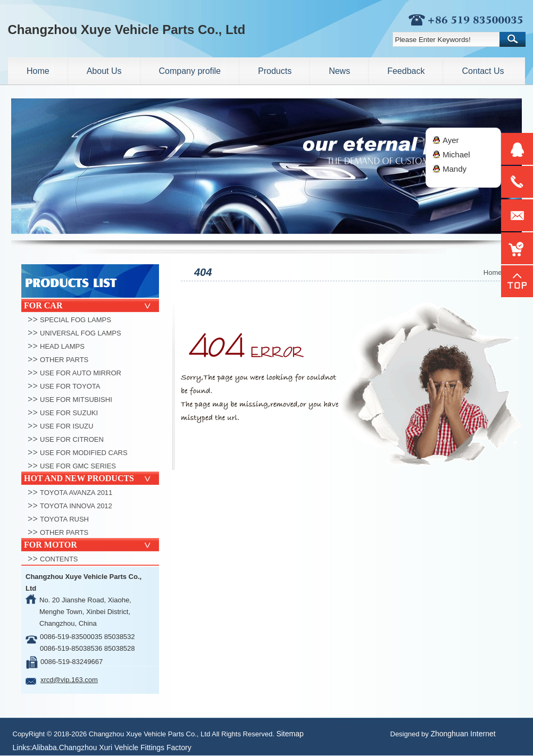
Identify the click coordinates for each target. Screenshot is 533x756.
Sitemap (290, 734)
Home (493, 272)
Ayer (451, 140)
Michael (456, 154)
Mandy (455, 169)
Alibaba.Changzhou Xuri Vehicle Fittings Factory (112, 747)
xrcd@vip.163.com (69, 680)
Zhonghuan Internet (463, 734)
